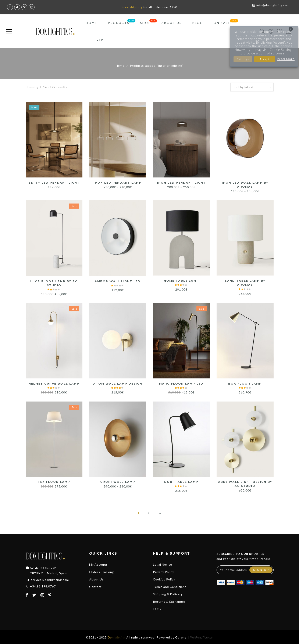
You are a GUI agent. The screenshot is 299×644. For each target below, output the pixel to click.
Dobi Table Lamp (181, 481)
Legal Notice (163, 564)
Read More (286, 59)
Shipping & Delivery (168, 593)
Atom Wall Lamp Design (118, 383)
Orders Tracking (102, 571)
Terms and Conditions (170, 586)
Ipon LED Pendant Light (181, 183)
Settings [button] (243, 59)
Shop (145, 23)
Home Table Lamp (181, 280)
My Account (98, 564)
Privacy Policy (163, 571)
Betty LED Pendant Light (54, 183)
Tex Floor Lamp (54, 481)
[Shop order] (252, 87)
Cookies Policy (164, 579)
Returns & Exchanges (169, 601)
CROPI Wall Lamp (118, 481)
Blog (198, 23)
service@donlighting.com (50, 579)
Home (92, 23)
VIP (100, 40)
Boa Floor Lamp (245, 383)
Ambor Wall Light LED (118, 281)
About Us (172, 23)
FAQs (157, 608)
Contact (95, 586)
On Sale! (223, 23)
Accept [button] (265, 59)
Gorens (181, 637)
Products (119, 23)
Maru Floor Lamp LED (181, 383)
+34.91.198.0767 (43, 586)
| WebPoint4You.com (201, 637)
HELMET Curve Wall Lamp (54, 383)
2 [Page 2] (149, 512)
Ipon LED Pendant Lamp (118, 183)
